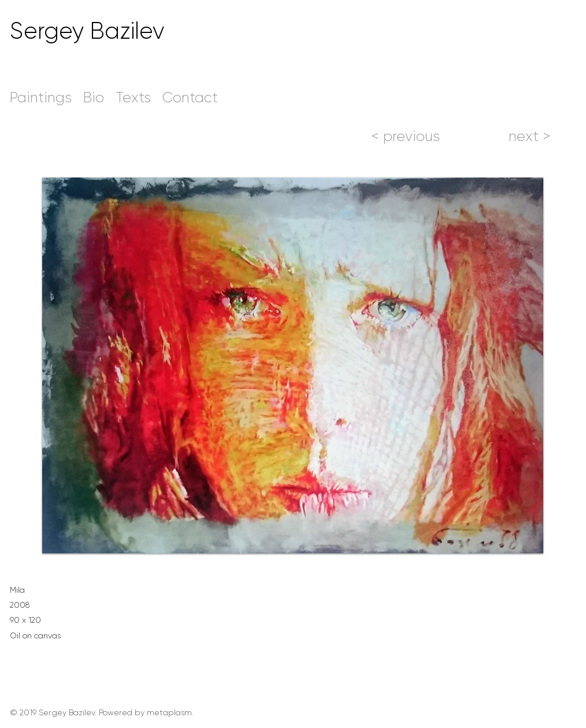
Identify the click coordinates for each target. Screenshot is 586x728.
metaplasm (169, 712)
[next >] (529, 136)
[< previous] (405, 136)
